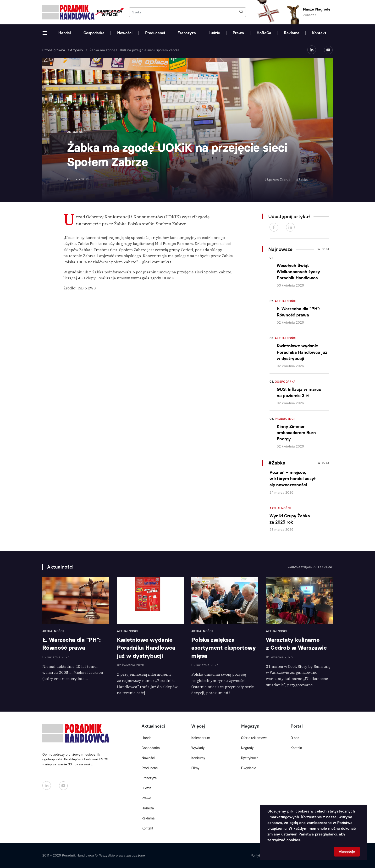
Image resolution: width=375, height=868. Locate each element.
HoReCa (264, 33)
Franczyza (187, 33)
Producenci (155, 33)
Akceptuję (347, 852)
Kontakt (319, 33)
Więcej (323, 249)
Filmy (195, 768)
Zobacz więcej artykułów (310, 567)
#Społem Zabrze (277, 180)
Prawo (238, 33)
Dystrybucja (250, 758)
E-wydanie (249, 768)
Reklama (292, 33)
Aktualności (286, 301)
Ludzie (214, 33)
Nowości (125, 33)
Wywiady (198, 748)
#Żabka (302, 180)
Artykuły (77, 50)
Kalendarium (201, 738)
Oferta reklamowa (254, 738)
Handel (65, 33)
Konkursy (198, 758)
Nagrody (247, 748)
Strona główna (54, 50)
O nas (295, 738)
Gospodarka (94, 33)
